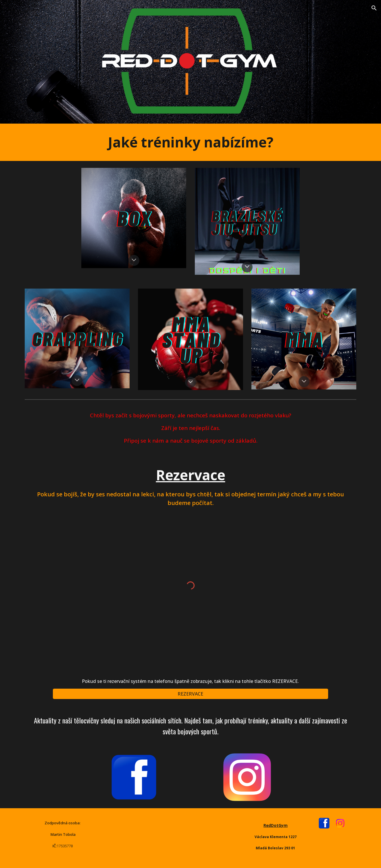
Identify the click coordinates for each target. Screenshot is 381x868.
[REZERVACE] (190, 694)
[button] (374, 8)
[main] (190, 142)
